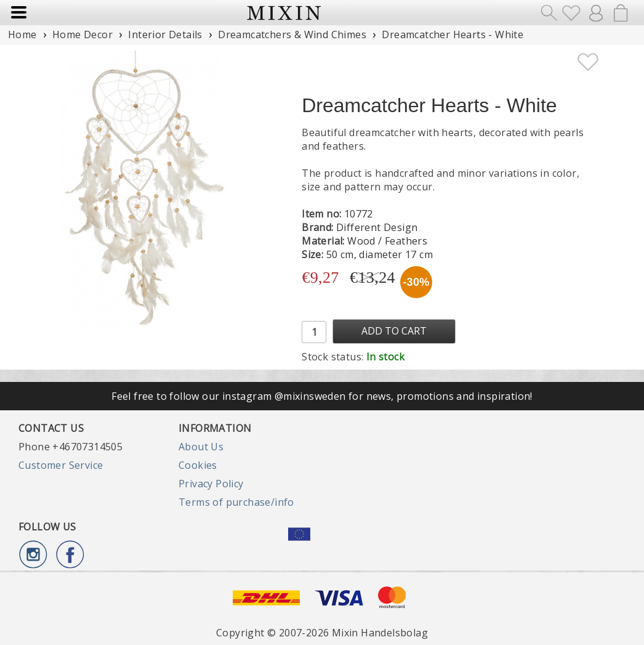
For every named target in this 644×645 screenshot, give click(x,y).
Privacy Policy (211, 484)
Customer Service (61, 465)
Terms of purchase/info (236, 502)
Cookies (198, 465)
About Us (201, 447)
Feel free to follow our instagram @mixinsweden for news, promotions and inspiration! (322, 396)
